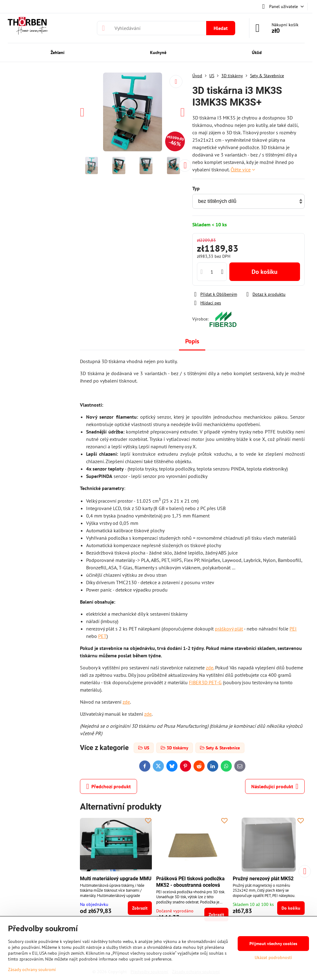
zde (210, 668)
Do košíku (265, 272)
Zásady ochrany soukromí (32, 970)
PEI (293, 629)
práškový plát (229, 629)
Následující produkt (275, 786)
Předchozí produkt (108, 786)
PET (102, 636)
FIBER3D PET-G (205, 682)
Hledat (221, 28)
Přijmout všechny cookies (273, 944)
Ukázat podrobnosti (273, 957)
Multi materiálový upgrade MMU (116, 879)
